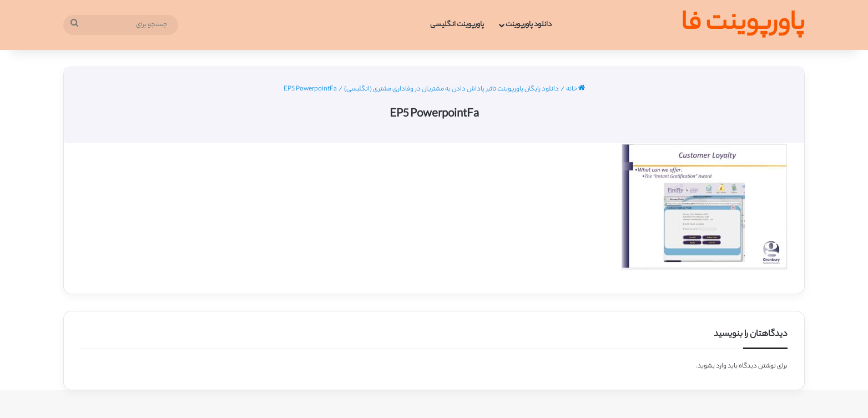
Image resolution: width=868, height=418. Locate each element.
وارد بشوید (712, 366)
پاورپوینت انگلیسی (457, 25)
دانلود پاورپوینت (529, 25)
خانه (576, 89)
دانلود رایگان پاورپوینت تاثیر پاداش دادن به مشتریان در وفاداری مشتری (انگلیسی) (451, 89)
